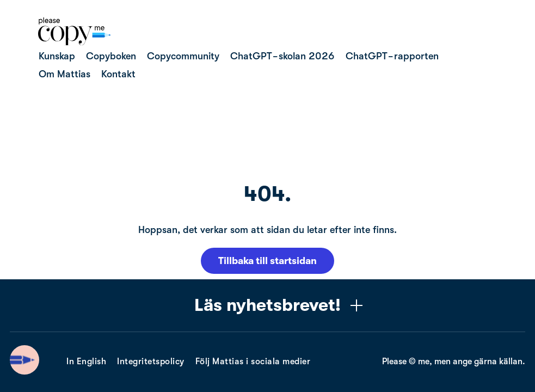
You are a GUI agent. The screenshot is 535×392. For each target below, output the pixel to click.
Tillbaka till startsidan (267, 261)
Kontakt (118, 74)
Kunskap (57, 56)
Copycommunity (183, 56)
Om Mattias (64, 74)
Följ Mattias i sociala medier (253, 362)
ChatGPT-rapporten (392, 56)
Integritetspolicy (151, 362)
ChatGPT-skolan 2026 (282, 56)
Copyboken (111, 56)
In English (86, 362)
